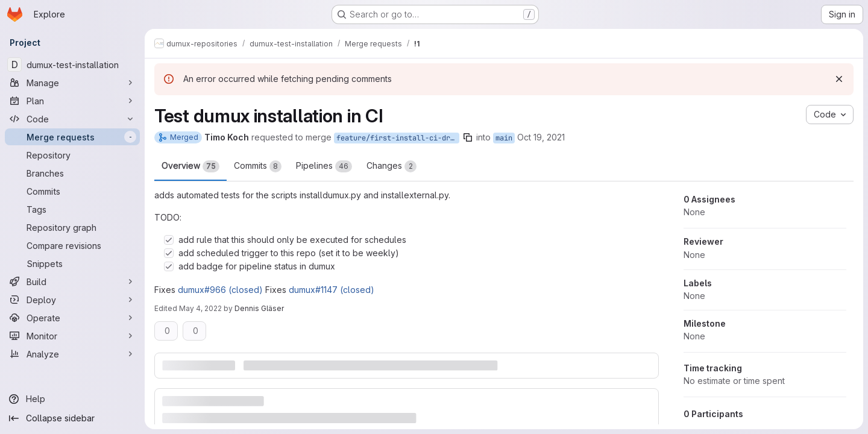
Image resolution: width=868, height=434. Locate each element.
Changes (392, 166)
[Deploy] (72, 300)
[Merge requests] (72, 137)
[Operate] (72, 318)
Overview (190, 166)
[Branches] (72, 173)
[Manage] (72, 83)
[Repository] (72, 155)
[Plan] (72, 101)
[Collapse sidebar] (72, 418)
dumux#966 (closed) (220, 290)
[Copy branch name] (468, 137)
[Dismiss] (839, 79)
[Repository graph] (72, 227)
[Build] (72, 281)
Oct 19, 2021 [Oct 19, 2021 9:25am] (541, 137)
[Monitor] (72, 336)
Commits (258, 166)
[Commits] (72, 191)
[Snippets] (72, 263)
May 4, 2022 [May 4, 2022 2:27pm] (200, 308)
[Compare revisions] (72, 245)
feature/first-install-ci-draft (398, 138)
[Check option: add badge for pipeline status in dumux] (169, 266)
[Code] (72, 119)
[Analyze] (72, 354)
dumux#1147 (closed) (332, 290)
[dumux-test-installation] (72, 64)
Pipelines (324, 166)
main (504, 138)
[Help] (72, 399)
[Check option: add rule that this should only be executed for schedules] (169, 240)
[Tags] (72, 209)
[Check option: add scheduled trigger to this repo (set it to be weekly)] (169, 253)
